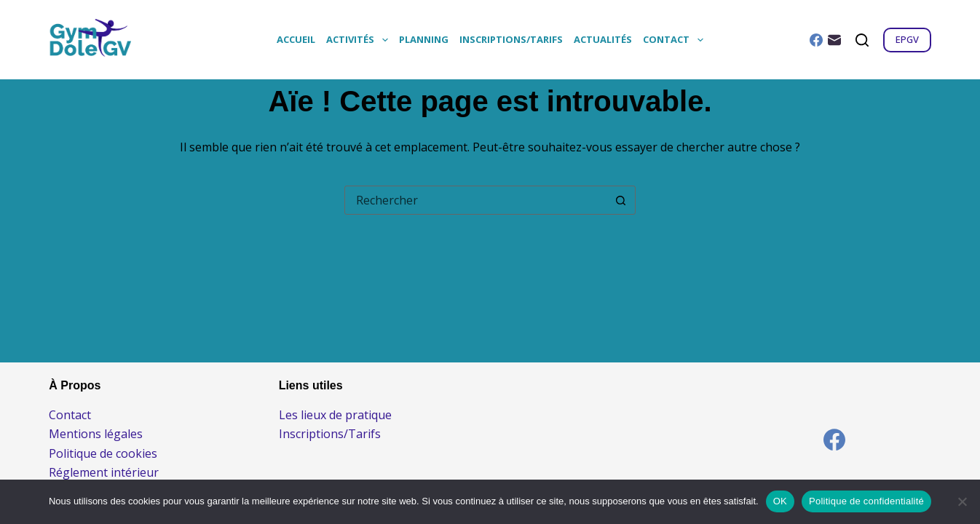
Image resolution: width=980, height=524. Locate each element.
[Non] (962, 501)
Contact (676, 40)
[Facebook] (816, 40)
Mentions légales (96, 434)
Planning (424, 39)
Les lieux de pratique (335, 415)
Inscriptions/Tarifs (511, 39)
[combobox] (476, 200)
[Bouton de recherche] (621, 200)
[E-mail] (834, 40)
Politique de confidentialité (866, 501)
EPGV (907, 39)
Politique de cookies (103, 453)
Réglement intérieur (104, 472)
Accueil (296, 39)
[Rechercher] (862, 40)
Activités (360, 40)
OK (780, 501)
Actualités (603, 39)
